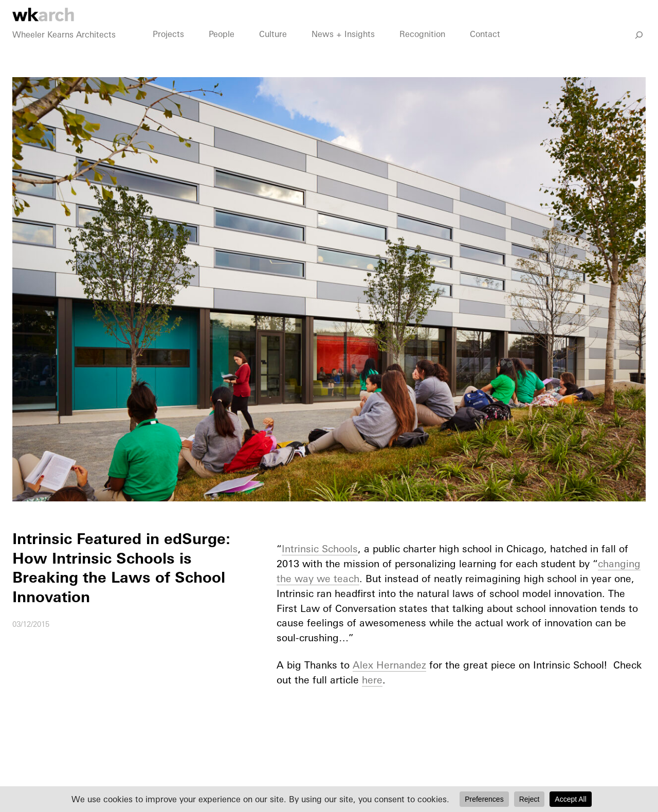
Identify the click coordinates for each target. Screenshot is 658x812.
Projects (168, 47)
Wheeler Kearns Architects (64, 47)
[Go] (639, 48)
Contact (485, 47)
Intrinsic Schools (320, 549)
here (372, 680)
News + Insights (343, 47)
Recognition (422, 47)
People (222, 47)
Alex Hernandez (389, 665)
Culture (273, 47)
